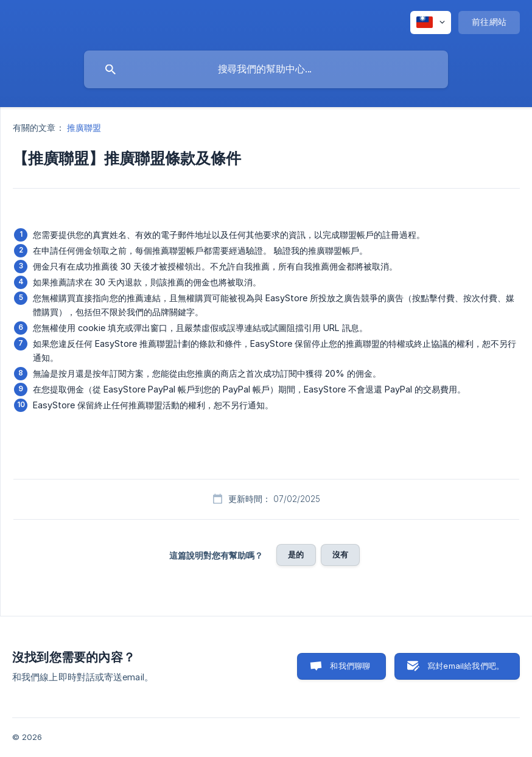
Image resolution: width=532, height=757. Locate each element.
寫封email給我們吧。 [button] (466, 666)
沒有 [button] (340, 554)
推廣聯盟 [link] (84, 127)
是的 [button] (296, 554)
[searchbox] (266, 69)
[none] (431, 23)
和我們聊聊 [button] (350, 666)
